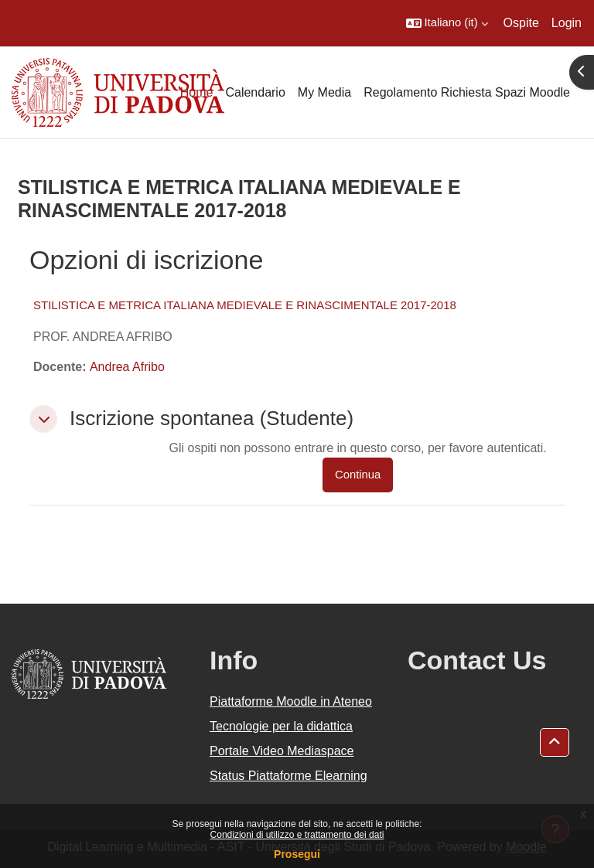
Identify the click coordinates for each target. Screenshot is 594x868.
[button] (447, 23)
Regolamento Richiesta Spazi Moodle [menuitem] (467, 92)
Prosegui (297, 854)
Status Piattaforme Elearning (288, 776)
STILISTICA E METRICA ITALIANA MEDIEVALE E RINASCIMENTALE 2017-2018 (245, 305)
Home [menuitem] (197, 92)
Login (567, 23)
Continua (358, 475)
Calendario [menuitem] (255, 92)
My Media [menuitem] (324, 92)
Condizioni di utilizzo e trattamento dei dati (297, 835)
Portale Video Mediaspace (282, 751)
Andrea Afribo (127, 367)
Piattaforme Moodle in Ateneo (291, 701)
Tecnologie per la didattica (281, 726)
